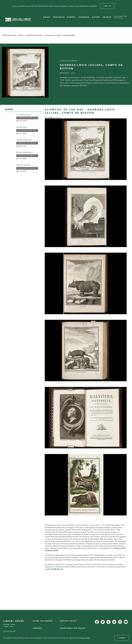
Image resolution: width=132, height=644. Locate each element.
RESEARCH (59, 17)
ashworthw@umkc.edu (55, 569)
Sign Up (107, 6)
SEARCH (107, 17)
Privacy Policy (68, 621)
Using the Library (43, 621)
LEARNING (84, 17)
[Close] (128, 6)
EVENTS (72, 17)
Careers (37, 628)
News (21, 35)
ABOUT (47, 17)
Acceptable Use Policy (73, 628)
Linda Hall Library (9, 35)
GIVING (96, 17)
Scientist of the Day (34, 35)
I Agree (122, 638)
